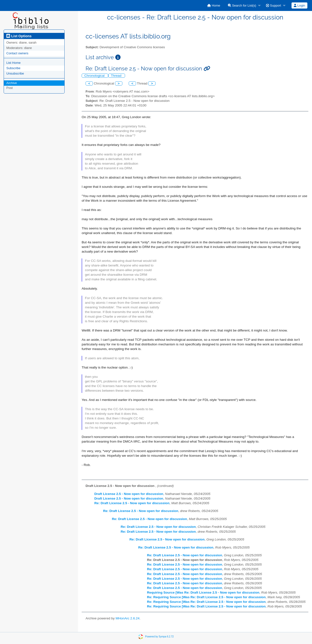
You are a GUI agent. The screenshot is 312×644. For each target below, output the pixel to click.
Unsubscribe (15, 73)
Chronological (95, 76)
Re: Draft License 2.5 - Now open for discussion (132, 503)
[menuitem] (214, 5)
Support (273, 5)
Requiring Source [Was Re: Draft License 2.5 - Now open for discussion (203, 592)
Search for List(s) (242, 5)
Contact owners (17, 53)
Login (299, 5)
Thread (117, 76)
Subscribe (13, 68)
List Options (19, 36)
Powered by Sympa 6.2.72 (159, 637)
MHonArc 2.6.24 (127, 618)
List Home (14, 63)
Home (214, 5)
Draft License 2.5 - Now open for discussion (129, 494)
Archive (12, 83)
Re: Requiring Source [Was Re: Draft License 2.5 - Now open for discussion (206, 597)
